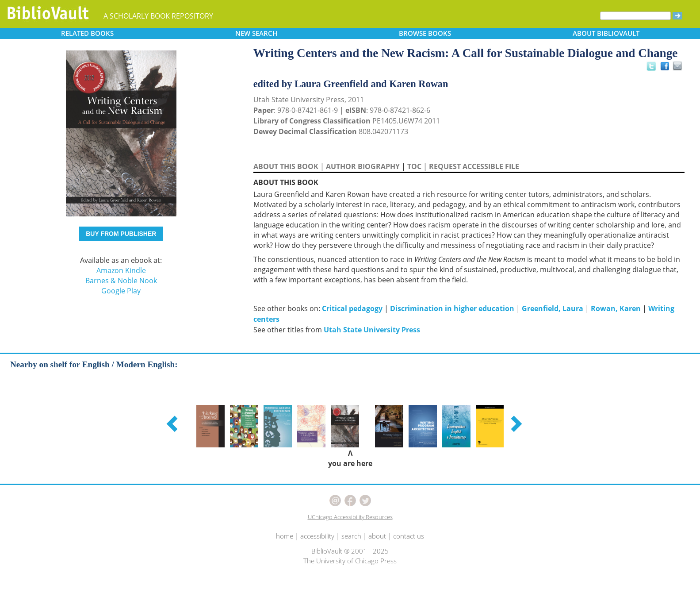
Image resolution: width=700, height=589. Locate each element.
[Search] (635, 16)
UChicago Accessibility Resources (350, 517)
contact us (409, 536)
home (285, 536)
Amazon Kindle (121, 270)
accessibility (317, 536)
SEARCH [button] (256, 33)
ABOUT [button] (606, 33)
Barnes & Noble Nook (121, 281)
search (351, 536)
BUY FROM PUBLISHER (121, 234)
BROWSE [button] (425, 33)
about (377, 536)
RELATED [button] (87, 33)
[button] (173, 423)
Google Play (121, 291)
